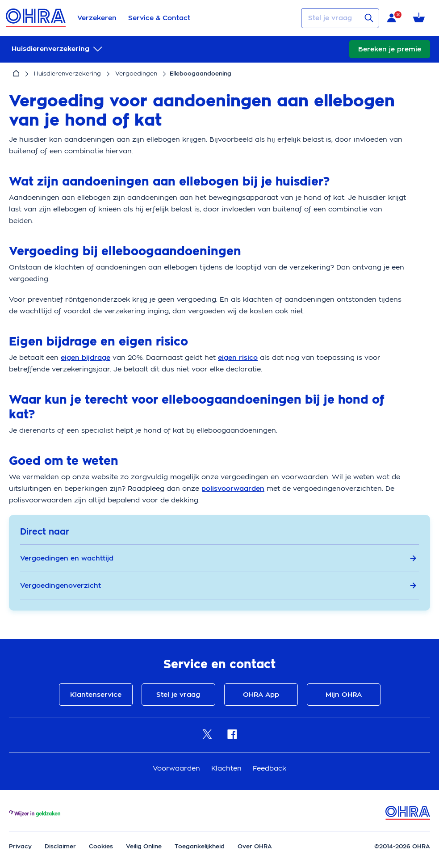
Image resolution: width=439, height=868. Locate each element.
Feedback (270, 768)
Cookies (101, 846)
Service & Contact (159, 18)
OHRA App (261, 695)
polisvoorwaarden (233, 489)
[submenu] (58, 49)
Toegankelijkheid (200, 846)
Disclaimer (60, 846)
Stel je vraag (178, 695)
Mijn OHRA (344, 695)
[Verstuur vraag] (369, 18)
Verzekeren (97, 18)
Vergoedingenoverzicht (218, 586)
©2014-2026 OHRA (402, 846)
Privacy (20, 846)
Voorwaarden (178, 768)
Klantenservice (96, 695)
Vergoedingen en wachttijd (218, 558)
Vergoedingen (136, 74)
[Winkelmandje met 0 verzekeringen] (420, 18)
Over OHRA (255, 846)
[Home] (16, 74)
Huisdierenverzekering (67, 74)
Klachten (228, 768)
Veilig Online (144, 846)
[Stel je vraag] (340, 18)
